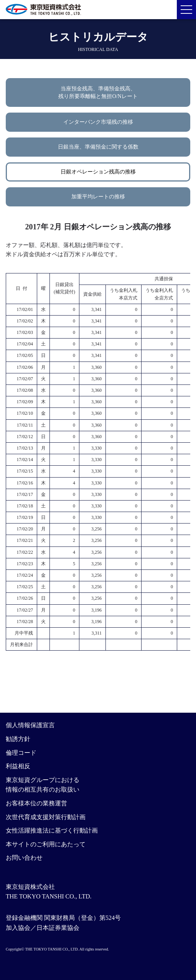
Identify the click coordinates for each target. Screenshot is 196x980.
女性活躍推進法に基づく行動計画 (52, 830)
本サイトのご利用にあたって (46, 844)
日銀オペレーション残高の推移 (98, 172)
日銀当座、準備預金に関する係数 (98, 147)
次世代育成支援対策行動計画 (46, 817)
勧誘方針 (18, 739)
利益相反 (18, 766)
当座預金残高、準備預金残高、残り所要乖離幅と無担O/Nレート (98, 92)
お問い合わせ (24, 858)
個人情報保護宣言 (30, 725)
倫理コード (21, 753)
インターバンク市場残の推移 (98, 122)
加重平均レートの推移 (98, 197)
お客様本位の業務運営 (36, 803)
